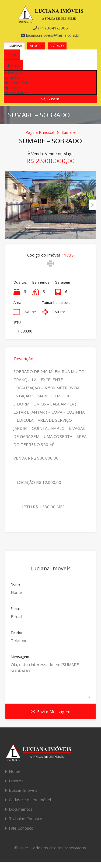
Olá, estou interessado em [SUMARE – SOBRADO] (50, 680)
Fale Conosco (21, 828)
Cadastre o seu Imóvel (30, 800)
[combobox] (12, 55)
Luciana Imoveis (50, 568)
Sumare (69, 132)
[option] (50, 73)
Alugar (36, 46)
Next (92, 205)
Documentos (21, 809)
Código (57, 46)
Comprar (14, 46)
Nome (16, 584)
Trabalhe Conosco (26, 819)
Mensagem (20, 657)
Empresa (17, 781)
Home (15, 771)
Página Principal (40, 132)
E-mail (16, 609)
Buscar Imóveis (23, 790)
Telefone (18, 633)
